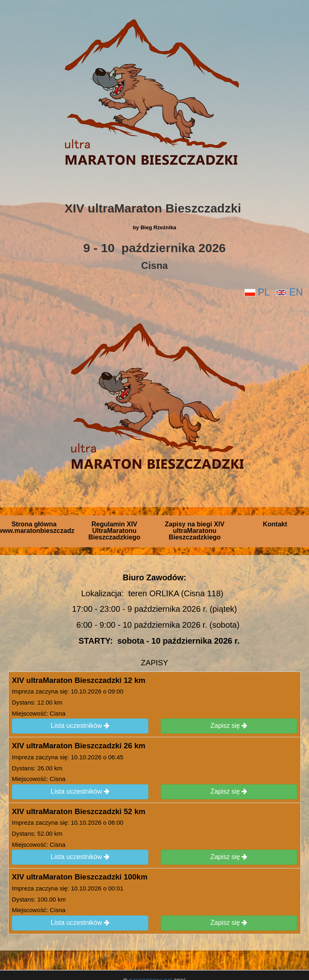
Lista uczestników (80, 726)
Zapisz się (229, 726)
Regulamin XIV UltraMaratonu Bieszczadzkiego (114, 531)
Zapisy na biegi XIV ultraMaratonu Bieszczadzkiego (195, 531)
